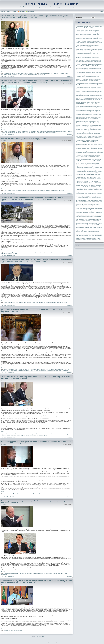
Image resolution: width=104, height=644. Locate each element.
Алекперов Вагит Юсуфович (90, 30)
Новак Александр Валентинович (86, 159)
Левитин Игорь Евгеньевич (97, 127)
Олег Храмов (21, 434)
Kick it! (5, 76)
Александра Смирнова (42, 435)
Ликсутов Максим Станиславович (87, 129)
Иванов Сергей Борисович (89, 97)
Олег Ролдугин (90, 161)
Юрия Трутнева (16, 73)
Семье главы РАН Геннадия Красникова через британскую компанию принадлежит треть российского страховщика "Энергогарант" (35, 17)
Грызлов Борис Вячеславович (85, 75)
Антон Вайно (14, 434)
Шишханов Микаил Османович (85, 234)
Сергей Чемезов (90, 189)
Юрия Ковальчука (92, 237)
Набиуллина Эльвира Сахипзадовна (86, 154)
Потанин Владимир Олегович (81, 172)
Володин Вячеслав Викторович (82, 62)
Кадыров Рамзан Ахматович (85, 102)
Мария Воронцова (41, 369)
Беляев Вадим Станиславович (94, 45)
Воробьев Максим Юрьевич (87, 63)
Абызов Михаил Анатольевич (94, 26)
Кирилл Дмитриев (60, 369)
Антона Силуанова (63, 73)
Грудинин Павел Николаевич (87, 74)
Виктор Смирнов (85, 58)
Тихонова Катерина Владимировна (86, 206)
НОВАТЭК (94, 159)
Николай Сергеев (91, 158)
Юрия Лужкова (98, 237)
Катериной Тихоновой (63, 370)
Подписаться (21, 12)
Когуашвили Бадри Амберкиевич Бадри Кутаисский (91, 113)
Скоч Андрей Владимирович (88, 195)
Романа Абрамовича (80, 181)
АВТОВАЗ (92, 28)
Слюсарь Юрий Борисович (96, 196)
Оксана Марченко (63, 131)
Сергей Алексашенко (51, 370)
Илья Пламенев (95, 100)
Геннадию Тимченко (41, 370)
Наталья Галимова (11, 435)
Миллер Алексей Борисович (92, 144)
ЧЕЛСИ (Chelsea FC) (80, 229)
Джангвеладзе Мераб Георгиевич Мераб (83, 82)
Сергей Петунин (92, 188)
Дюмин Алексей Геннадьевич (97, 86)
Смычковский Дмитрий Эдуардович (82, 198)
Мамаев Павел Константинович (95, 135)
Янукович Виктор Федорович (89, 241)
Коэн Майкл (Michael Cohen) (81, 121)
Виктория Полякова (92, 58)
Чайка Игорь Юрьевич (88, 227)
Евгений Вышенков (79, 87)
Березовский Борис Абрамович (82, 47)
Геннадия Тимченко (92, 68)
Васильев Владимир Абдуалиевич (91, 52)
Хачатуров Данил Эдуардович (81, 222)
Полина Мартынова (99, 167)
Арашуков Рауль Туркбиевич (87, 39)
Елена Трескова (40, 252)
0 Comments (70, 76)
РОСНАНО (86, 181)
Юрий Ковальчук (79, 237)
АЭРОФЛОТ (78, 41)
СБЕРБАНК (88, 187)
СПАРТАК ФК (78, 200)
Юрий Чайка (7, 434)
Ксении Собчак (79, 123)
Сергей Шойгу (96, 189)
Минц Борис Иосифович (88, 146)
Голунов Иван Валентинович (87, 71)
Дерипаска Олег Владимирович (82, 79)
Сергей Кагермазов (79, 188)
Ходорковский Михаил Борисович (93, 222)
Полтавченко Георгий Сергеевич (92, 169)
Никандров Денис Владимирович (94, 157)
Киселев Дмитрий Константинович (93, 109)
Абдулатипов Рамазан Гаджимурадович (83, 25)
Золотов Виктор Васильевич (84, 96)
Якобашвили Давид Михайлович (93, 240)
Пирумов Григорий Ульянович (97, 166)
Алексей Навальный (92, 32)
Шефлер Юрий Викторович (86, 233)
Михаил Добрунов (96, 146)
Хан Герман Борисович (95, 221)
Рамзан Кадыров (83, 177)
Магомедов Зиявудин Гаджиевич (86, 132)
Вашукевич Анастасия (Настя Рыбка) (89, 53)
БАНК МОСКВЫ (84, 41)
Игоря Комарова (24, 73)
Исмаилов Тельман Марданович (88, 101)
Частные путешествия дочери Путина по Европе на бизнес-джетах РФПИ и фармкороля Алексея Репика (31, 310)
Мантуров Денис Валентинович (82, 138)
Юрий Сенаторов (85, 237)
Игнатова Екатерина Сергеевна (89, 98)
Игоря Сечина (83, 100)
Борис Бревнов (8, 73)
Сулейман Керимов (88, 202)
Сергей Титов (14, 131)
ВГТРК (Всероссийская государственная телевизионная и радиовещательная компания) (89, 55)
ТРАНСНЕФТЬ (97, 210)
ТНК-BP (91, 207)
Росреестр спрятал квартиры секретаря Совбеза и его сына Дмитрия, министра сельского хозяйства (34, 502)
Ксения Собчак (84, 123)
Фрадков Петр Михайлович (98, 218)
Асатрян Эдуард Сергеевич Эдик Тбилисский (84, 40)
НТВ (80, 161)
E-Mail (2, 76)
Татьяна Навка (44, 434)
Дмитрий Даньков (50, 369)
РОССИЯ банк (96, 181)
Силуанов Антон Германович (93, 194)
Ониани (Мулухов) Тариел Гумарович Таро (91, 162)
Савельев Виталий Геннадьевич (90, 185)
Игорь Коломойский (99, 98)
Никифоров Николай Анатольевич (82, 158)
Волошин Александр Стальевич (93, 62)
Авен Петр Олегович (86, 28)
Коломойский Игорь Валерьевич (91, 117)
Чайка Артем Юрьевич (80, 227)
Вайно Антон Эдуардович (81, 52)
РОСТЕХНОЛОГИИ (80, 183)
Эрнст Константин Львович (84, 236)
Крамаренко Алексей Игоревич (94, 121)
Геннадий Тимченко (85, 68)
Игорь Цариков (22, 302)
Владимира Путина (20, 133)
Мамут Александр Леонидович (81, 136)
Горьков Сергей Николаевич (97, 71)
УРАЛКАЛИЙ (84, 214)
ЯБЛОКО (85, 240)
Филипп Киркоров (79, 218)
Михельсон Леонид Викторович (92, 148)
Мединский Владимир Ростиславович (92, 143)
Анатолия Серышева (6, 74)
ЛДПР (77, 127)
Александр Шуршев (85, 32)
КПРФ (87, 121)
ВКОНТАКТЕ (86, 59)
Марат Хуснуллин (91, 138)
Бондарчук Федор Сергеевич (85, 49)
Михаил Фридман (90, 147)
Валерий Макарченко (62, 302)
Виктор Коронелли (18, 494)
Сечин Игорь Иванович (94, 192)
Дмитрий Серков (82, 83)
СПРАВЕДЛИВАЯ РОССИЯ (86, 200)
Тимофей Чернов (31, 302)
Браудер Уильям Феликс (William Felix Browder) (84, 51)
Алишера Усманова (80, 34)
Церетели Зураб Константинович (82, 226)
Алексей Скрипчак (10, 370)
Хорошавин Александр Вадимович (82, 223)
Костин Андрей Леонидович (87, 120)
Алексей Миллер (32, 252)
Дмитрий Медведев (53, 73)
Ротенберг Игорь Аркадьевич (89, 184)
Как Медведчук (45, 131)
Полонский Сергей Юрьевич (81, 169)
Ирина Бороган (7, 190)
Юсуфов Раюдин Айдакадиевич (91, 238)
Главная (3, 12)
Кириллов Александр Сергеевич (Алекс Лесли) (93, 108)
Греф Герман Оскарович (80, 72)
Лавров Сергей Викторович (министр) (83, 125)
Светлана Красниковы (28, 74)
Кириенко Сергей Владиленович (90, 106)
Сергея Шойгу (82, 191)
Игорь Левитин (28, 434)
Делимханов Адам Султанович (87, 78)
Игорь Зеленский (32, 369)
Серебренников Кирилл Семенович (82, 192)
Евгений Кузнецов (86, 87)
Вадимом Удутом (53, 131)
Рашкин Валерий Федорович (92, 177)
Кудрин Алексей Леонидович (93, 123)
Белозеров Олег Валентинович (88, 44)
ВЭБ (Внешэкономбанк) (94, 64)
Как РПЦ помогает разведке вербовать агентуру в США (23, 139)
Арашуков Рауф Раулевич (97, 39)
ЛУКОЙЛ (95, 131)
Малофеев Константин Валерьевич (82, 135)
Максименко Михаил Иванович (94, 134)
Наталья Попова (14, 369)
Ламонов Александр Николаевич (96, 125)
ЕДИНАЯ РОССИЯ (84, 90)
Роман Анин (7, 369)
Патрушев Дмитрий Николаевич (86, 163)
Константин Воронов (87, 119)
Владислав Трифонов (38, 494)
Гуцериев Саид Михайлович (87, 77)
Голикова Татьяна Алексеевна (86, 70)
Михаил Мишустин (83, 147)
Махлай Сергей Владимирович (85, 140)
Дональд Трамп (96, 83)
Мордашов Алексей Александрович (82, 151)
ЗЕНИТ (77, 96)
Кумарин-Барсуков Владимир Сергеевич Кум (93, 124)
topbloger (4, 19)
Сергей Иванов (52, 434)
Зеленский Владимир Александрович (95, 94)
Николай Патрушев (43, 73)
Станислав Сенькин (95, 200)
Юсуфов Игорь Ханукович (81, 238)
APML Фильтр (31, 12)
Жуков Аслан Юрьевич (85, 93)
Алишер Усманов (98, 33)
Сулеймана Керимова (95, 202)
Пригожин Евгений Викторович (92, 172)
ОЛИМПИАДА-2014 (80, 162)
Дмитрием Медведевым (58, 190)
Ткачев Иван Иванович (85, 207)
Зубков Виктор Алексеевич (94, 96)
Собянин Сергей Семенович (92, 199)
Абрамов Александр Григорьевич (96, 25)
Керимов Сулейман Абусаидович (90, 105)
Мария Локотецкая (79, 139)
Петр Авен (93, 165)
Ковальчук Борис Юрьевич (85, 112)
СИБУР (86, 194)
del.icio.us (13, 76)
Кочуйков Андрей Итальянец (97, 120)
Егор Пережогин (87, 89)
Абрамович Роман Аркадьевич (82, 26)
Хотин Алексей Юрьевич (93, 223)
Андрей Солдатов (16, 190)
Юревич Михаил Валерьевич (97, 236)
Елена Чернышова (92, 90)
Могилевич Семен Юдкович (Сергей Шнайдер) (93, 150)
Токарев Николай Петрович (97, 207)
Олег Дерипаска (84, 161)
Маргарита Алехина (98, 138)
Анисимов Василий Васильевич (82, 37)
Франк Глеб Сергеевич (80, 219)
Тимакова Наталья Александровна (90, 203)
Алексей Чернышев (83, 33)
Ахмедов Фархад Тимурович (97, 40)
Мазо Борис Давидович (85, 134)
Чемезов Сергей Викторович (90, 229)
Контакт (14, 12)
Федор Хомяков (23, 252)
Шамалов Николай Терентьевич (86, 232)
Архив (9, 12)
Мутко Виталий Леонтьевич (85, 153)
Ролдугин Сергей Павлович (89, 180)
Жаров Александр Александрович (87, 91)
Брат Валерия (15, 252)
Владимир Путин (82, 60)
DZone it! (9, 76)
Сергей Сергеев (98, 188)
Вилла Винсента (8, 630)
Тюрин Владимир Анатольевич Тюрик (89, 213)
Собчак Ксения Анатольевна (81, 199)
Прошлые (41, 636)
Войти (101, 12)
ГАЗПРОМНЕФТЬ (94, 66)
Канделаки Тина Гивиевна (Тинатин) (89, 104)
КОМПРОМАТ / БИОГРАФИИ (52, 4)
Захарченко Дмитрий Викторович (82, 94)
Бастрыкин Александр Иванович (93, 41)
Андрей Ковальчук (8, 494)
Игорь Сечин (78, 100)
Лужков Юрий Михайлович (89, 131)
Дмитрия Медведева (89, 83)
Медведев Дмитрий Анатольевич (88, 142)
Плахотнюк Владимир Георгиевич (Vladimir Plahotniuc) (86, 167)
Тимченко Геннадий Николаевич (88, 204)
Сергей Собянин (79, 189)
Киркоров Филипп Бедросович (81, 109)
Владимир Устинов (31, 435)
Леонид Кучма (21, 131)
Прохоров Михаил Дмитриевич (89, 173)
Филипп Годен (15, 302)
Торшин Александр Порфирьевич (88, 208)
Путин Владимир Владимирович (88, 174)
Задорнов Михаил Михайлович (94, 93)
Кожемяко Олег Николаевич (81, 115)
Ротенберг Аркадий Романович (90, 183)
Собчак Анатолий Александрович (95, 198)
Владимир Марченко (51, 302)
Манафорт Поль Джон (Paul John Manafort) (95, 136)
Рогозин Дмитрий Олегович (92, 179)
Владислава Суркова (51, 133)
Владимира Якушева (17, 74)
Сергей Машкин (86, 188)
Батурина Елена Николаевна (81, 43)
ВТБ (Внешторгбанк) (85, 64)
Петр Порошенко (98, 165)
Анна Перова (90, 37)
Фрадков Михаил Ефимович (88, 218)
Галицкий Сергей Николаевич (90, 67)
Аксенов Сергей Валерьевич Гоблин (88, 29)
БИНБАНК (89, 47)
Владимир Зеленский (93, 59)
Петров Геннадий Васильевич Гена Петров (84, 166)
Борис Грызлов (29, 131)
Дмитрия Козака (39, 573)
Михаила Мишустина (97, 147)
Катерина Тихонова (30, 370)
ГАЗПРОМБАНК (87, 66)
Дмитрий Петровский (46, 190)
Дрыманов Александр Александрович (86, 85)
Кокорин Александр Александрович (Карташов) (89, 116)
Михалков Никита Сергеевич (81, 148)
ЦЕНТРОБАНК (96, 225)
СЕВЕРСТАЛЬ (94, 187)
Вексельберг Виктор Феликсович (86, 56)
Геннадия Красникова (40, 74)
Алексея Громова (61, 434)
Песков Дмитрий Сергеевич (86, 165)
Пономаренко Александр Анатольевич (83, 170)
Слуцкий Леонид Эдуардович (86, 196)
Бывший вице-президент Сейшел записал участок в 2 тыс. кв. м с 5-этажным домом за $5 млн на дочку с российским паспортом (36, 582)
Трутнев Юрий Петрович (80, 211)
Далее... (3, 71)
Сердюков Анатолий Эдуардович (91, 191)
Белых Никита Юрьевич (84, 45)
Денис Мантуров (96, 78)
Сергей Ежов (99, 187)
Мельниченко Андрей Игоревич (82, 144)
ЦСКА (89, 226)
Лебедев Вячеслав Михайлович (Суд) (85, 127)
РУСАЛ (96, 184)
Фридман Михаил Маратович (90, 219)
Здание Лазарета (49, 252)
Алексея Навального (91, 33)
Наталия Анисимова (84, 157)
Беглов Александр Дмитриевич (92, 43)
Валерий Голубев (58, 252)
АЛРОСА (85, 34)
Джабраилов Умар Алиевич (93, 81)
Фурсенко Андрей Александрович (85, 221)
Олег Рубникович (97, 161)
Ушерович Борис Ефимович (89, 215)
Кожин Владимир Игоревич (91, 115)
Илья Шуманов (7, 252)
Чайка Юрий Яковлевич (97, 227)
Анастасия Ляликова (95, 36)
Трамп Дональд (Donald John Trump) (87, 210)
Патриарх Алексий (26, 190)
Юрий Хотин (7, 131)
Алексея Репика (23, 369)
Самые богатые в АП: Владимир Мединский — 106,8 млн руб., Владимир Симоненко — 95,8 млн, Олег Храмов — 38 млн (36, 378)
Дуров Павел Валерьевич (87, 86)
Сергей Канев (7, 302)
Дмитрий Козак (36, 434)
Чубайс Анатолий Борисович (87, 230)
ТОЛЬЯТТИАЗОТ (79, 208)
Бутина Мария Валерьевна (98, 51)
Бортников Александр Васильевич (96, 49)
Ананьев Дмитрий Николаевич (86, 36)
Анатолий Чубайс (33, 73)
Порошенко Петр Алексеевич (95, 170)
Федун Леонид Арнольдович (84, 217)
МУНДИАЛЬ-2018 (94, 151)
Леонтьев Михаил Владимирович (82, 128)
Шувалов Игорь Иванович (95, 234)
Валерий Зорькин (48, 573)
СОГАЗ (100, 199)
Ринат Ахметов (37, 131)
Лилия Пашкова (96, 129)
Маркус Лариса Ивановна (88, 139)
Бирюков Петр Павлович (96, 47)
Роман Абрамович (97, 180)
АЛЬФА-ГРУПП (90, 34)
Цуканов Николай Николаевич (96, 226)
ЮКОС (90, 236)
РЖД (85, 179)
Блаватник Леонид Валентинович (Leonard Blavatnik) (85, 48)
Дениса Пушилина (10, 133)
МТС (90, 151)
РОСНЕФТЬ (91, 181)
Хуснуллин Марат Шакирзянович (86, 225)
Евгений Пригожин (93, 87)
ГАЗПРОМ (82, 66)
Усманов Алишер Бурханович (92, 214)
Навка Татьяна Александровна (87, 155)
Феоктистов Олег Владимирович (95, 217)
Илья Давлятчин (31, 573)
